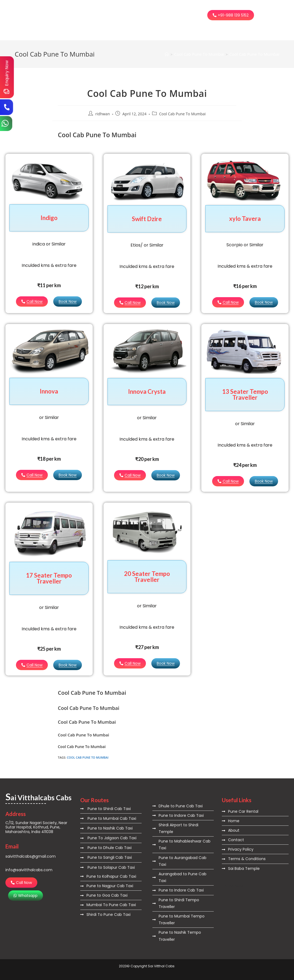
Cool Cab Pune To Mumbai (254, 54)
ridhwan (103, 114)
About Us (114, 9)
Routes (141, 9)
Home (88, 9)
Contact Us (93, 21)
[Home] (167, 54)
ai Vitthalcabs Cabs (36, 15)
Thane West (233, 886)
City (163, 9)
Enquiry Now (7, 73)
